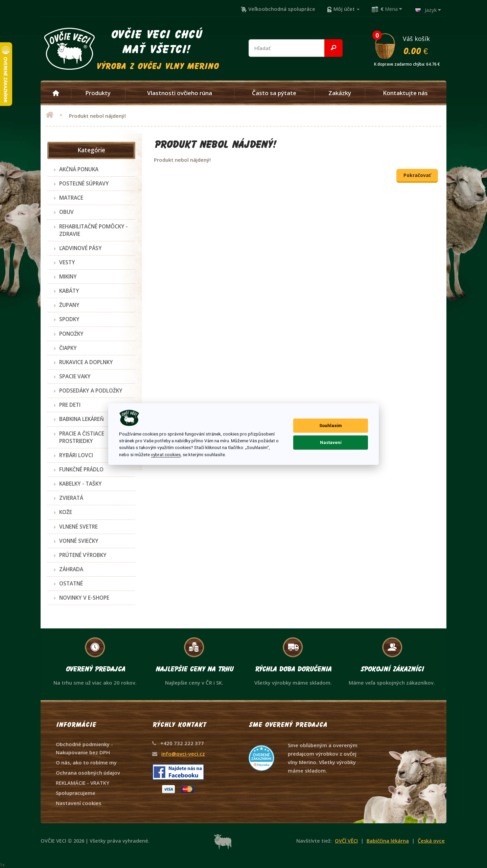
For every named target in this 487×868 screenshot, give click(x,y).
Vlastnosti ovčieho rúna (180, 93)
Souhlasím (331, 426)
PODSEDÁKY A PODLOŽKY (91, 391)
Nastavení (331, 442)
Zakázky (340, 93)
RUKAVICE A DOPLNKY (86, 362)
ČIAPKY (68, 348)
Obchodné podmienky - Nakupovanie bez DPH (84, 748)
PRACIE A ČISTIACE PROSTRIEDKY (82, 437)
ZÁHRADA (71, 569)
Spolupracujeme (76, 793)
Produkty (98, 93)
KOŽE (66, 512)
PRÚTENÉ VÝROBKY (83, 555)
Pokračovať (417, 175)
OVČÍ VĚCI (346, 841)
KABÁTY (69, 291)
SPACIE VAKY (75, 376)
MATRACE (71, 198)
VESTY (67, 262)
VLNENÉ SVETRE (78, 527)
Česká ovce (431, 841)
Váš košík (410, 45)
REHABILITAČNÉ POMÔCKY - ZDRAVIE (94, 230)
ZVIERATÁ (71, 498)
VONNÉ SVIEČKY (79, 541)
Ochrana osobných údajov (88, 773)
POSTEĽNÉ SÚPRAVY (84, 183)
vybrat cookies (166, 454)
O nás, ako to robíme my (86, 762)
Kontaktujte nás (405, 93)
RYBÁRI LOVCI (76, 455)
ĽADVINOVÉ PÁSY (80, 248)
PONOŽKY (71, 334)
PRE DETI (70, 405)
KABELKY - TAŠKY (80, 484)
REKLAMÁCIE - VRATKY (83, 783)
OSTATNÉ (71, 583)
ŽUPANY (69, 305)
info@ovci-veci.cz (183, 754)
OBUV (66, 212)
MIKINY (68, 276)
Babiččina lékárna (388, 841)
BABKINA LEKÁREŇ (82, 419)
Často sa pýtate (274, 93)
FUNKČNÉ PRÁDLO (81, 469)
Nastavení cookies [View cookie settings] (79, 803)
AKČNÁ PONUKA (79, 169)
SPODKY (69, 319)
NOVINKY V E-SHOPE (84, 598)
